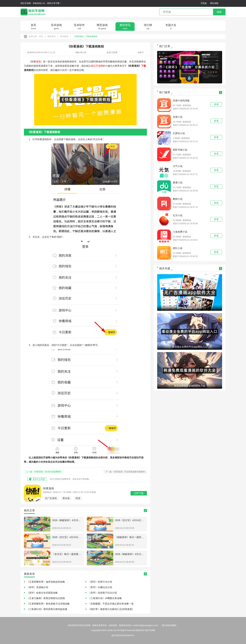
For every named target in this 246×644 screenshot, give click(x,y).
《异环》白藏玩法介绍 (100, 587)
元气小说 (178, 166)
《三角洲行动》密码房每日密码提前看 (47, 609)
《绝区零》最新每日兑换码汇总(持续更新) (110, 609)
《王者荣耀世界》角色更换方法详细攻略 (48, 604)
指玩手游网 (97, 66)
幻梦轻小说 (179, 133)
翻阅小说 (178, 199)
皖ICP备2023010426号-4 (123, 635)
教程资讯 (52, 36)
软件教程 (64, 36)
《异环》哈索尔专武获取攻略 (42, 593)
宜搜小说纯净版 (181, 100)
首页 (41, 36)
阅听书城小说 (180, 150)
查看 (216, 104)
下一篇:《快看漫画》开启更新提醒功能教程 (125, 472)
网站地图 (214, 3)
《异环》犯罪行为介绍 (100, 582)
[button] (184, 80)
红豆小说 (178, 215)
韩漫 (78, 498)
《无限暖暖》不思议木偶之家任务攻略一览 (111, 604)
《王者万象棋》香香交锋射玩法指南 (46, 598)
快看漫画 (49, 488)
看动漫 (66, 498)
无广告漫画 (51, 498)
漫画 (38, 62)
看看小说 (178, 183)
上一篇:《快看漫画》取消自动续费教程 (44, 472)
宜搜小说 (178, 117)
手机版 (204, 3)
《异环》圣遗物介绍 (37, 587)
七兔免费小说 (180, 232)
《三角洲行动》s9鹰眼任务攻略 (105, 598)
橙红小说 (178, 248)
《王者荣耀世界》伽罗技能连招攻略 (46, 582)
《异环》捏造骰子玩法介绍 (102, 593)
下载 (143, 66)
